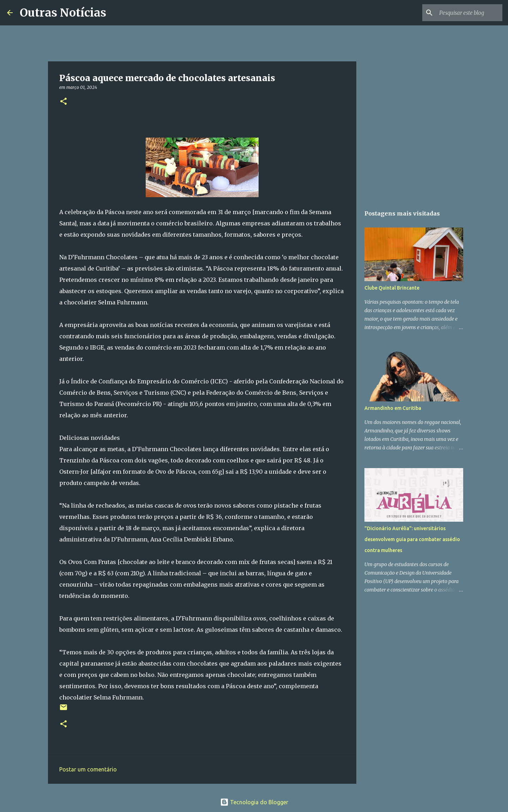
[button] (64, 102)
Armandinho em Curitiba (393, 408)
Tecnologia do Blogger (254, 802)
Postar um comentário (88, 769)
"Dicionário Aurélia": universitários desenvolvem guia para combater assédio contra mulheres (412, 539)
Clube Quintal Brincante (392, 288)
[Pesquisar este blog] (465, 13)
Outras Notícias (63, 13)
